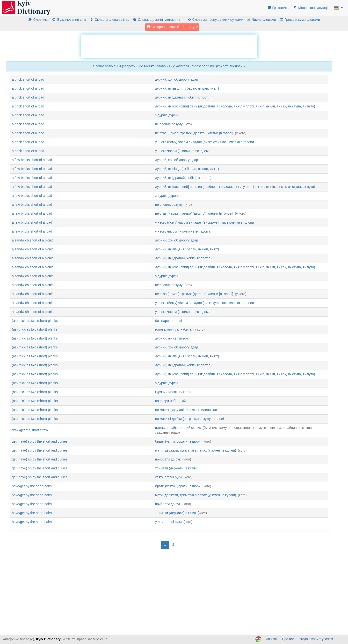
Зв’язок (272, 639)
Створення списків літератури (172, 27)
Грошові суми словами (300, 20)
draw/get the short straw (30, 430)
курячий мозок (166, 392)
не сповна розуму (169, 124)
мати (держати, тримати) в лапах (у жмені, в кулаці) (196, 450)
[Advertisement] (169, 45)
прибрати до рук (168, 459)
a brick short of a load (28, 79)
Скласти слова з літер (109, 20)
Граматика (278, 8)
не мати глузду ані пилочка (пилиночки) (186, 410)
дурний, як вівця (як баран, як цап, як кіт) (187, 88)
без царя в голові (169, 321)
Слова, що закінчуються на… (158, 20)
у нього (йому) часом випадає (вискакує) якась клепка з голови (205, 142)
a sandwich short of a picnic (33, 240)
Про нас (288, 639)
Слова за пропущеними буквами (215, 20)
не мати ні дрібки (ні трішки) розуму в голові (189, 419)
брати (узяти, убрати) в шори (178, 441)
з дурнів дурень (167, 115)
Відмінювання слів (69, 20)
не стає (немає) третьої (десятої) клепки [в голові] (194, 133)
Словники (38, 20)
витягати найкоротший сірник (178, 428)
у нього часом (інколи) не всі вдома (183, 151)
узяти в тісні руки (168, 477)
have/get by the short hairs (32, 486)
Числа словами (261, 20)
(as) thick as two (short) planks (35, 321)
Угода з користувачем (316, 639)
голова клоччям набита (173, 329)
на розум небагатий (170, 401)
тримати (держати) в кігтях (176, 468)
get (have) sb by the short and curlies (40, 441)
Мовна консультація (311, 8)
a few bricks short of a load (32, 160)
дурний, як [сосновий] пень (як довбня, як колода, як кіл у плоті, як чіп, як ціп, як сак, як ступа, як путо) (235, 106)
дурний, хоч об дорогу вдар (177, 79)
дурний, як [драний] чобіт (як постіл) (183, 97)
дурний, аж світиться (171, 338)
